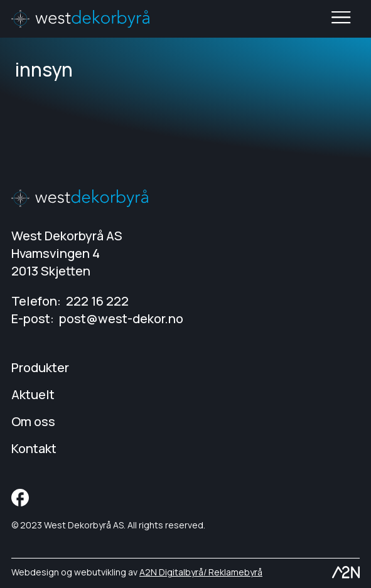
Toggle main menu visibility (341, 19)
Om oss (33, 421)
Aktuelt (33, 394)
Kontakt (34, 448)
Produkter (40, 367)
